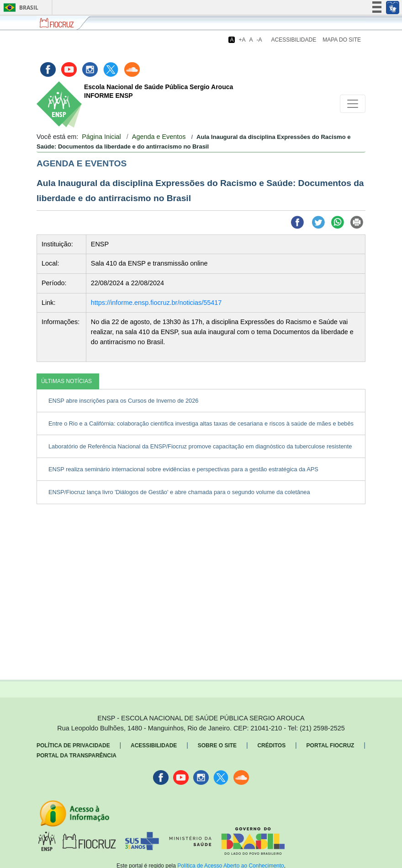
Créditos (271, 746)
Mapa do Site (342, 40)
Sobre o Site (217, 746)
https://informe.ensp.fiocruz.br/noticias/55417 (156, 303)
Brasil (19, 8)
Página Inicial (101, 137)
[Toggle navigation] (353, 104)
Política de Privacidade (73, 746)
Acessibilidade (294, 40)
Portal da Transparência (77, 756)
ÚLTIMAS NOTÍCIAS (66, 381)
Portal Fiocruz (331, 746)
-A (259, 40)
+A (242, 40)
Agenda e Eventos (159, 137)
